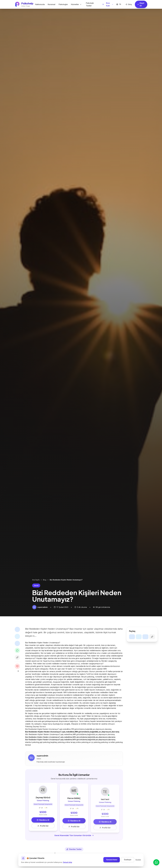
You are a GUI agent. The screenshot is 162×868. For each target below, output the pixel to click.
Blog (45, 580)
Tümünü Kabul (112, 860)
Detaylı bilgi (68, 862)
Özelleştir (128, 860)
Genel (36, 585)
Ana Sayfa (36, 580)
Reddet (138, 860)
